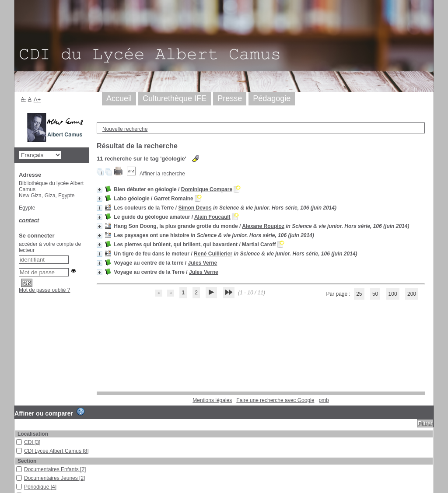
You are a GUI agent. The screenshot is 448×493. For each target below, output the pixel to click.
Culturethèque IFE (175, 98)
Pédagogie (272, 98)
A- (23, 99)
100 (393, 294)
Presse (230, 98)
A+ (37, 100)
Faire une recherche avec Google (275, 400)
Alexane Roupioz (263, 226)
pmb (324, 400)
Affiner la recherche (162, 174)
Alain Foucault (212, 217)
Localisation (33, 434)
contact (29, 220)
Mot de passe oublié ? (44, 290)
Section (27, 461)
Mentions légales (212, 400)
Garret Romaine (174, 199)
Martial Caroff (259, 245)
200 (412, 294)
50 (375, 294)
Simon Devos (195, 208)
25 (359, 294)
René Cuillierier (213, 254)
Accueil (119, 98)
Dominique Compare (207, 189)
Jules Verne (203, 263)
